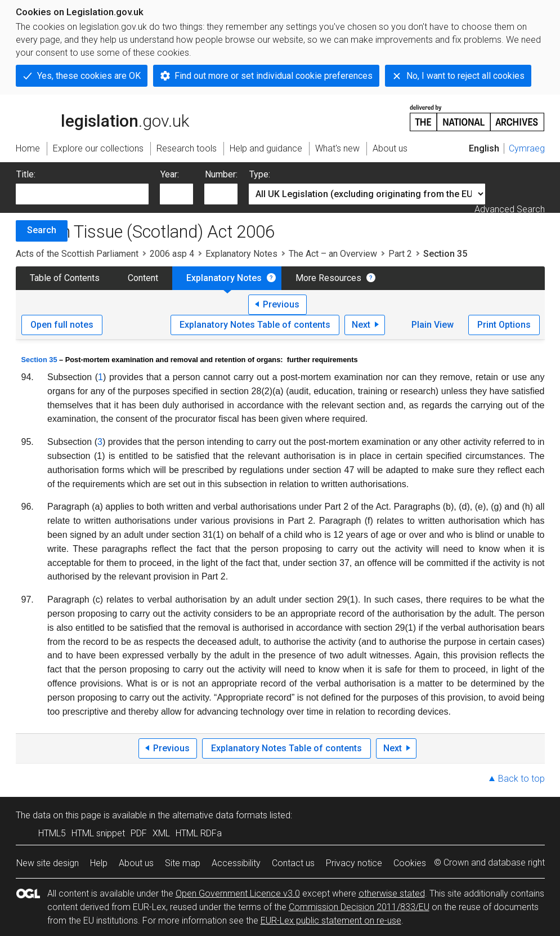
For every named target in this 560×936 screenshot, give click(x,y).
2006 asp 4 (172, 254)
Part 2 (400, 254)
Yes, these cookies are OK (89, 76)
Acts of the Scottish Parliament (77, 254)
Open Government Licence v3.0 (238, 893)
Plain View (433, 325)
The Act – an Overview (333, 254)
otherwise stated (392, 893)
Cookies (410, 863)
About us (136, 863)
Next (361, 325)
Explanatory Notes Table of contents (255, 325)
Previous (281, 304)
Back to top (521, 779)
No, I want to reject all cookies (465, 76)
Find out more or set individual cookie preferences (274, 76)
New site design (48, 863)
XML (161, 833)
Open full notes (62, 325)
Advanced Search (510, 209)
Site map (183, 863)
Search (42, 230)
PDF (139, 833)
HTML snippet (98, 833)
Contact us (293, 863)
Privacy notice (354, 863)
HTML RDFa (199, 833)
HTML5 (52, 833)
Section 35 (39, 360)
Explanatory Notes (241, 254)
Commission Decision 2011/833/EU (359, 907)
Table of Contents (65, 278)
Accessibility (236, 863)
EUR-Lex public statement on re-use (331, 921)
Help (99, 863)
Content (143, 278)
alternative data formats (220, 815)
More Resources (328, 278)
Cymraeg (527, 148)
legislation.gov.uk (102, 117)
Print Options (504, 325)
